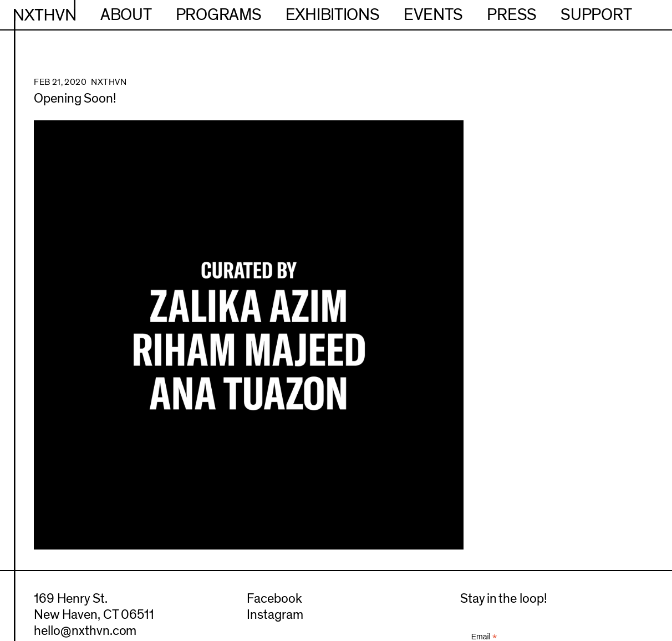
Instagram (275, 615)
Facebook (274, 599)
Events (433, 15)
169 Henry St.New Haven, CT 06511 (94, 607)
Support (596, 15)
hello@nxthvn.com (85, 631)
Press (512, 15)
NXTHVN (45, 15)
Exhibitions (333, 15)
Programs (219, 15)
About (126, 15)
